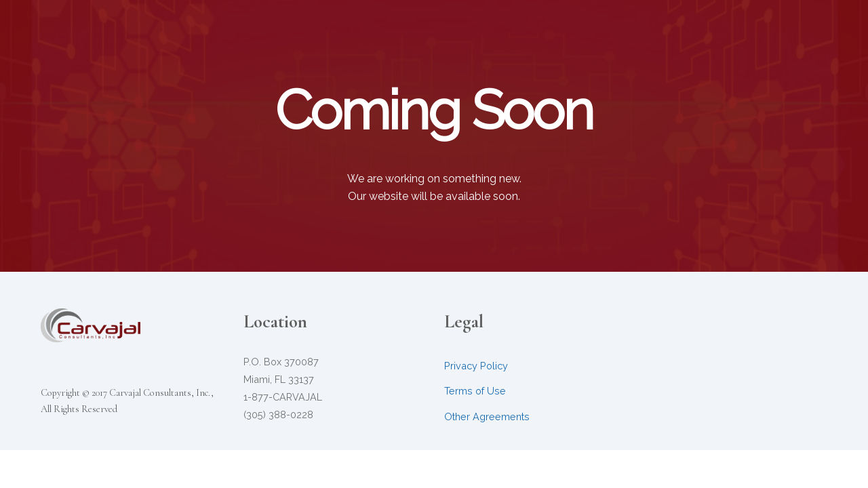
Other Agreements (487, 416)
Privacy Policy (476, 366)
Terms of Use (475, 391)
